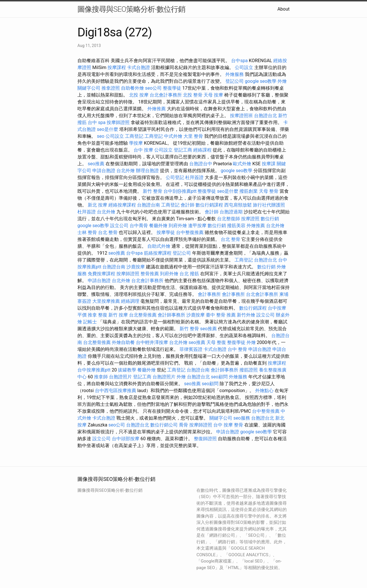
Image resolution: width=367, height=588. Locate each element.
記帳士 (90, 322)
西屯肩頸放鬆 (238, 205)
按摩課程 (117, 67)
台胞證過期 (231, 212)
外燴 (282, 81)
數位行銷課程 (209, 205)
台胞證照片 (120, 377)
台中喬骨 (139, 226)
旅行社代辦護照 (269, 205)
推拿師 (101, 377)
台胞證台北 (266, 116)
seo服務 (242, 418)
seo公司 (153, 88)
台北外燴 (126, 171)
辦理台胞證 (147, 171)
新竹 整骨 (153, 191)
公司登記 (175, 177)
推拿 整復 (97, 315)
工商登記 (134, 136)
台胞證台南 (149, 205)
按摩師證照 (118, 122)
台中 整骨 (237, 349)
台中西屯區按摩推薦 (116, 391)
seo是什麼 (108, 129)
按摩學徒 (166, 232)
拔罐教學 (127, 370)
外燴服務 (235, 74)
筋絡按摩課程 (158, 253)
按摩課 (269, 164)
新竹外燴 (246, 315)
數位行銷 (270, 219)
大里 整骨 (193, 136)
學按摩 (136, 143)
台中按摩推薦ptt (94, 370)
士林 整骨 (87, 232)
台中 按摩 (143, 150)
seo (101, 136)
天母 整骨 (269, 191)
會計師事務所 (171, 315)
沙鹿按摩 (136, 267)
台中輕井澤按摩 (152, 342)
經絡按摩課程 (122, 205)
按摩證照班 (241, 116)
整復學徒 (172, 88)
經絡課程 (202, 150)
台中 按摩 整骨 (228, 425)
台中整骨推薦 (266, 411)
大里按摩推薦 (106, 301)
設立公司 (119, 226)
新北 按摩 (97, 205)
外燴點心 (264, 391)
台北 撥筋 (189, 274)
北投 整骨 (193, 95)
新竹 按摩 (118, 315)
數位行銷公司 (164, 425)
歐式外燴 (242, 164)
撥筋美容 (236, 226)
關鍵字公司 (89, 88)
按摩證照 (250, 219)
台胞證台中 (201, 164)
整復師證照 (205, 439)
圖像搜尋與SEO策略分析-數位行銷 (131, 9)
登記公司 (235, 81)
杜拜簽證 (194, 177)
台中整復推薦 (190, 232)
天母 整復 (216, 342)
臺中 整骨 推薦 (221, 315)
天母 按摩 (213, 95)
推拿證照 (111, 88)
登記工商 (183, 150)
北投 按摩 (139, 95)
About (283, 9)
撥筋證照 (249, 370)
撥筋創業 (249, 191)
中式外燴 (173, 136)
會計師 (188, 205)
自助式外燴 (159, 246)
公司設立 (244, 67)
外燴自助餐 (123, 342)
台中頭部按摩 (126, 439)
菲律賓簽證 (191, 349)
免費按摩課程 (101, 274)
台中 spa (97, 122)
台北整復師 (229, 219)
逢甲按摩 (197, 226)
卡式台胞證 (138, 67)
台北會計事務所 (166, 95)
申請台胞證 (104, 171)
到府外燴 (178, 226)
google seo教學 (261, 81)
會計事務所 (209, 294)
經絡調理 (130, 301)
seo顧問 (219, 377)
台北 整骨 (108, 232)
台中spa (239, 61)
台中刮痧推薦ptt (180, 191)
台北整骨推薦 (143, 315)
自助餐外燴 (132, 88)
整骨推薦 (150, 274)
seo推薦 (96, 164)
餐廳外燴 (158, 226)
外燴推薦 (157, 109)
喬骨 (183, 425)
